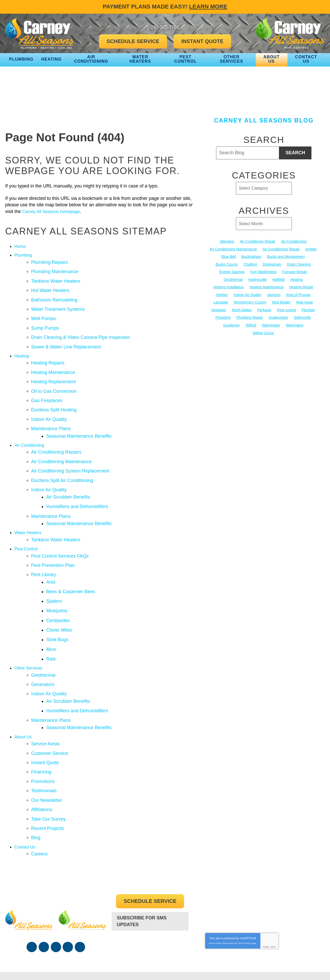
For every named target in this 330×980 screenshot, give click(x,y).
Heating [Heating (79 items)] (296, 279)
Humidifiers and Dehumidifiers (79, 490)
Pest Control (27, 530)
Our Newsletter (47, 763)
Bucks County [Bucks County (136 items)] (227, 264)
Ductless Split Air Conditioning (62, 466)
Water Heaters (29, 514)
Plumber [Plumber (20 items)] (308, 309)
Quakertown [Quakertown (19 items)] (278, 317)
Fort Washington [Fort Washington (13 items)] (263, 272)
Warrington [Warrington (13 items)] (295, 324)
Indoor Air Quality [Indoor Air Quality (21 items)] (247, 294)
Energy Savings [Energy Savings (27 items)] (232, 272)
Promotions (43, 745)
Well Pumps (44, 314)
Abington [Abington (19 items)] (227, 241)
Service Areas (46, 710)
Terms (273, 906)
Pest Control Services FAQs (60, 536)
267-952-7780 (150, 906)
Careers (39, 813)
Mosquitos (59, 587)
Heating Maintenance (53, 365)
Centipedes (60, 595)
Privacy (266, 906)
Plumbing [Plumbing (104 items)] (223, 317)
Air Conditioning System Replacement (70, 457)
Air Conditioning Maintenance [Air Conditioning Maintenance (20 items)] (233, 249)
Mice (53, 622)
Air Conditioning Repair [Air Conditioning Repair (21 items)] (281, 249)
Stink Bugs (59, 613)
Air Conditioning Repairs (56, 440)
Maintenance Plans (51, 418)
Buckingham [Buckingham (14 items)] (251, 257)
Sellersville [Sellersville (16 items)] (302, 317)
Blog (36, 798)
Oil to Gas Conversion (54, 383)
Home (21, 246)
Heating (22, 350)
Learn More (208, 7)
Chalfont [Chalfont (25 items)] (250, 264)
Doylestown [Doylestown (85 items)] (272, 264)
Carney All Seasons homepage (54, 211)
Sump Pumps (45, 323)
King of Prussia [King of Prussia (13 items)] (298, 294)
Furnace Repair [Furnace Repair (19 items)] (295, 272)
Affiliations (42, 771)
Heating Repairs (48, 356)
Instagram (68, 906)
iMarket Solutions (247, 966)
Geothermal (43, 646)
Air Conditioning (31, 433)
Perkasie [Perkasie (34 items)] (264, 309)
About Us (24, 703)
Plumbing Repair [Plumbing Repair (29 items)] (250, 317)
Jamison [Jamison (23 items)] (274, 294)
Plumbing (24, 255)
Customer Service (50, 718)
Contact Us (26, 807)
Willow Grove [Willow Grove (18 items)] (263, 332)
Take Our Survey (48, 780)
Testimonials (44, 754)
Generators (43, 655)
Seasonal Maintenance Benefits (81, 424)
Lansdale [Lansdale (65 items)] (221, 302)
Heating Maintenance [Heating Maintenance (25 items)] (267, 287)
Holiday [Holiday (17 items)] (222, 294)
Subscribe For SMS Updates (142, 880)
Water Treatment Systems (58, 306)
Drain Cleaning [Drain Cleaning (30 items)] (299, 264)
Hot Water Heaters (50, 288)
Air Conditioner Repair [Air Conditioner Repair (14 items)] (258, 241)
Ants (53, 560)
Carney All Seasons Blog (264, 120)
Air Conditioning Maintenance (61, 448)
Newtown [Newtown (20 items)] (219, 309)
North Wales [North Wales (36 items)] (242, 309)
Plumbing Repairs (49, 262)
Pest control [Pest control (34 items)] (286, 309)
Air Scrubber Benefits (70, 481)
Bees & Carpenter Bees (72, 569)
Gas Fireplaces (47, 391)
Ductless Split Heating (54, 400)
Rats (53, 631)
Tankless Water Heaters (56, 279)
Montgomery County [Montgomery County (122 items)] (250, 302)
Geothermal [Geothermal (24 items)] (233, 279)
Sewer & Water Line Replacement (66, 341)
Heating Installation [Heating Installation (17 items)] (229, 287)
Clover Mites (61, 605)
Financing (41, 736)
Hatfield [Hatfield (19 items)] (278, 279)
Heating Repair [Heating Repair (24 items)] (301, 287)
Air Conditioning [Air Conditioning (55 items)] (294, 241)
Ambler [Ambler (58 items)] (311, 249)
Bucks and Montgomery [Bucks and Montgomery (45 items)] (286, 257)
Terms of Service (244, 903)
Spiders (56, 578)
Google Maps (80, 906)
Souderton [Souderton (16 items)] (231, 324)
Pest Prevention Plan (53, 545)
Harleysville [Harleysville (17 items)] (258, 279)
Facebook (32, 906)
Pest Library (44, 554)
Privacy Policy (228, 903)
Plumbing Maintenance (55, 270)
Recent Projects (48, 789)
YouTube (56, 906)
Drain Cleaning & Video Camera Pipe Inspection (81, 332)
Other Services (30, 640)
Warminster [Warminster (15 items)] (271, 324)
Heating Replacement (53, 374)
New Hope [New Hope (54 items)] (305, 302)
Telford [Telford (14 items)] (251, 324)
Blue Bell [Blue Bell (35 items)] (229, 257)
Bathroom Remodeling (54, 297)
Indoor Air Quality (49, 409)
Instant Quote (45, 727)
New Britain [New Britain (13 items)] (281, 302)
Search (295, 153)
